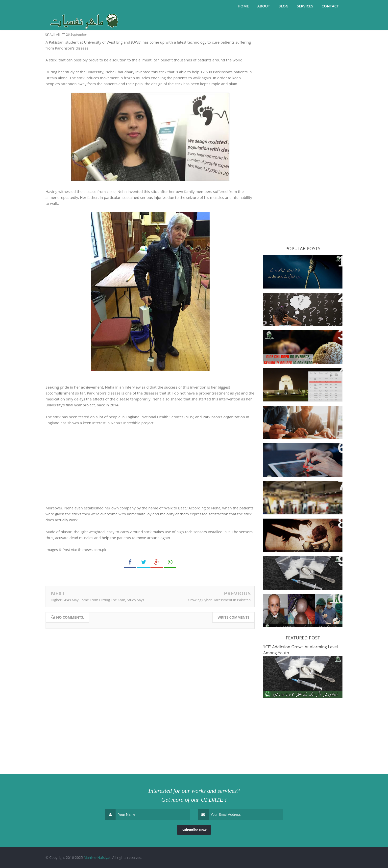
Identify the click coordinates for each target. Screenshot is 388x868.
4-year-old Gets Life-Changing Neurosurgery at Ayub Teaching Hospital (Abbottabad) (300, 606)
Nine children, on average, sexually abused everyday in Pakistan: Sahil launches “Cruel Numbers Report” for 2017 (300, 345)
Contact (330, 6)
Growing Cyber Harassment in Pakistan (219, 600)
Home (243, 6)
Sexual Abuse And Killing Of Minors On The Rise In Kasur (296, 528)
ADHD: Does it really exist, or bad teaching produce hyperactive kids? (302, 305)
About (264, 6)
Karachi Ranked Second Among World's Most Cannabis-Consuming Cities (303, 380)
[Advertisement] (303, 51)
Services (305, 6)
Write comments (233, 617)
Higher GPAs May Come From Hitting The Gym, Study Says (97, 600)
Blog (283, 6)
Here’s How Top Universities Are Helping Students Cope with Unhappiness (300, 418)
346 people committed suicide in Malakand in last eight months (301, 264)
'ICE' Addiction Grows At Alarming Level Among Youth (302, 566)
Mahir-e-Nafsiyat (97, 857)
